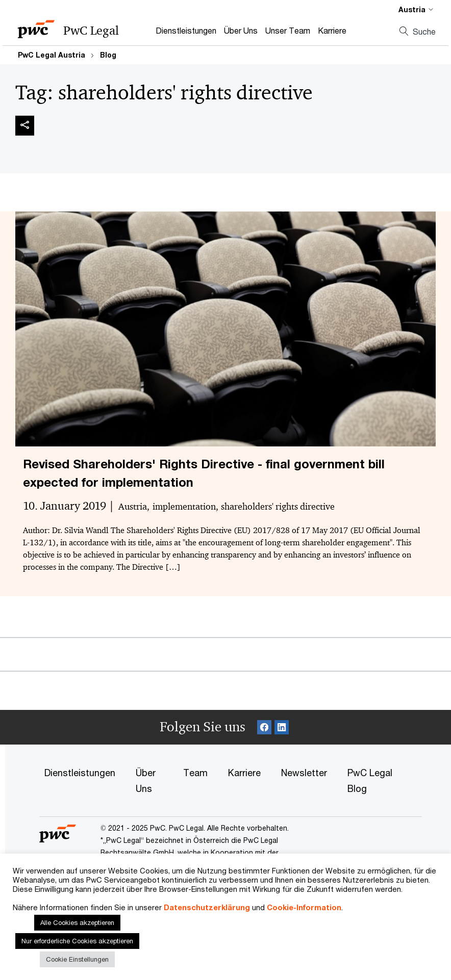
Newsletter (304, 773)
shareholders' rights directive (278, 507)
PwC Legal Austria (52, 55)
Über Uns (241, 30)
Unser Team (288, 30)
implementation (184, 507)
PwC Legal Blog (370, 780)
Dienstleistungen (186, 30)
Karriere (332, 30)
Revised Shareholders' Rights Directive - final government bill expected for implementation (204, 473)
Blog (108, 55)
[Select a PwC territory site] (409, 9)
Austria (133, 507)
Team (195, 773)
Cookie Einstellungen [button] (77, 959)
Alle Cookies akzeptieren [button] (77, 922)
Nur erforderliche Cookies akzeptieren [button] (77, 941)
